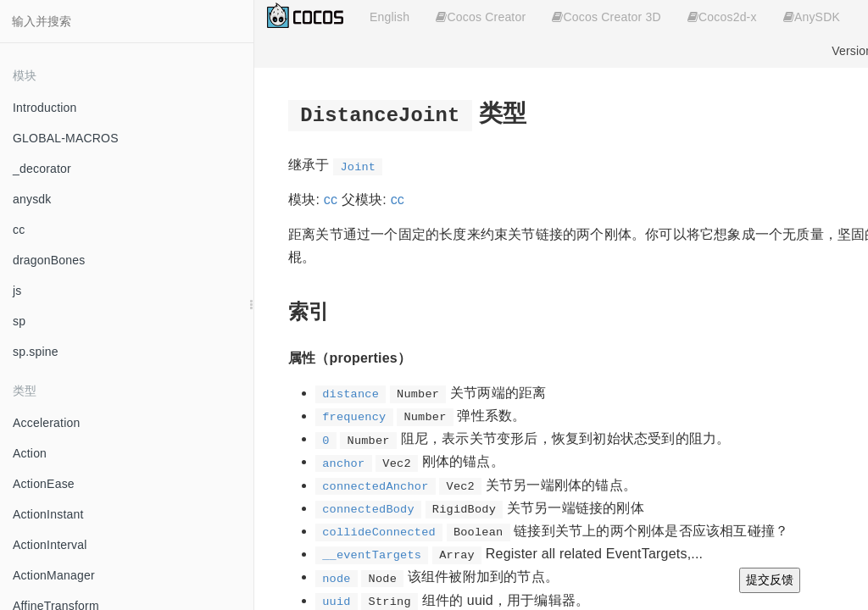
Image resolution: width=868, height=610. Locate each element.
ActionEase (44, 484)
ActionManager (54, 575)
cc (19, 230)
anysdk (32, 199)
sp (19, 321)
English (389, 17)
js (17, 291)
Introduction (45, 108)
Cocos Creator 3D (606, 17)
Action (30, 453)
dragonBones (49, 260)
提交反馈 (770, 579)
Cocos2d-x (722, 17)
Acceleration (46, 423)
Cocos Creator (481, 17)
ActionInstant (48, 514)
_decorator (42, 169)
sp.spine (36, 352)
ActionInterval (50, 545)
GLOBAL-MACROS (66, 138)
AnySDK (812, 17)
